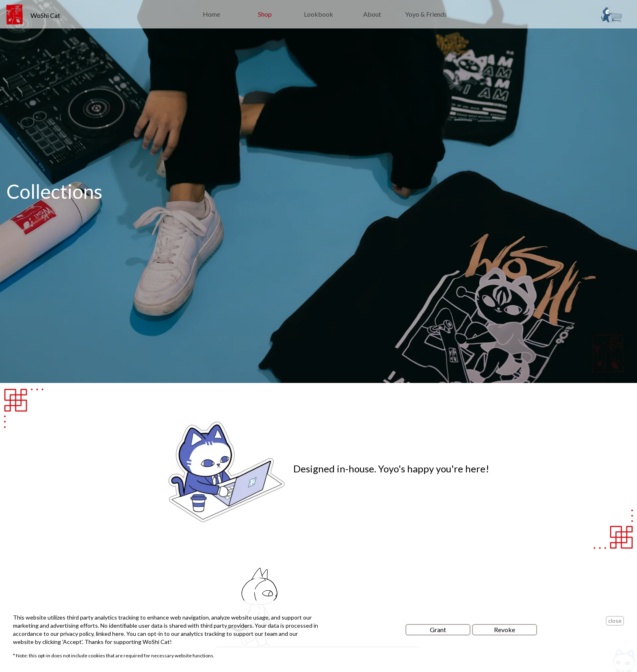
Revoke (505, 630)
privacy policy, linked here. (93, 634)
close (615, 621)
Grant (438, 630)
